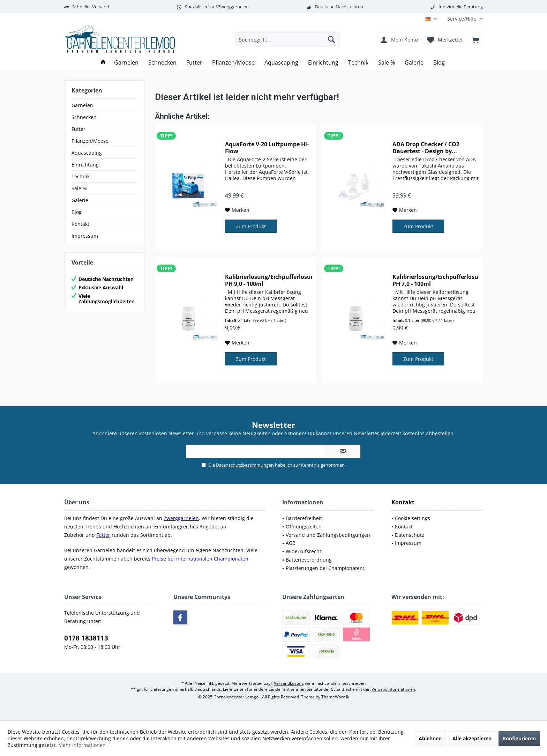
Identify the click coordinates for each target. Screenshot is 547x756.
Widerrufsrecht (304, 551)
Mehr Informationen (82, 745)
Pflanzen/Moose (90, 141)
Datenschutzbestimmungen (245, 465)
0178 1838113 (86, 638)
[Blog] (439, 63)
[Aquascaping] (281, 63)
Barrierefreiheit (304, 518)
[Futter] (194, 63)
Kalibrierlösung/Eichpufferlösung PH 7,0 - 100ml (436, 280)
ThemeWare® (335, 697)
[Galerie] (414, 63)
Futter (78, 129)
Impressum (85, 236)
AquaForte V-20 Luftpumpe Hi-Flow (267, 148)
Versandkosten (288, 683)
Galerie (80, 200)
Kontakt (80, 224)
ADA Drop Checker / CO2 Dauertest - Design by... (426, 148)
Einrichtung (85, 165)
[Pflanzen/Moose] (233, 63)
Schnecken (84, 117)
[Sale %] (387, 63)
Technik (81, 176)
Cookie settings (413, 518)
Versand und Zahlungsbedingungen (328, 535)
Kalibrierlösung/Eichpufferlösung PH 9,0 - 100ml (268, 280)
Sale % (79, 188)
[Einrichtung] (323, 63)
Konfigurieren (519, 738)
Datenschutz (410, 535)
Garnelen (82, 105)
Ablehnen (430, 738)
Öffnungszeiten (304, 527)
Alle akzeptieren (472, 738)
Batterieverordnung (309, 560)
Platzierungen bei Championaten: (325, 568)
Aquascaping (87, 153)
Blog (77, 212)
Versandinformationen (393, 689)
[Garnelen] (126, 63)
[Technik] (358, 63)
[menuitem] (462, 19)
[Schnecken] (162, 63)
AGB (291, 543)
